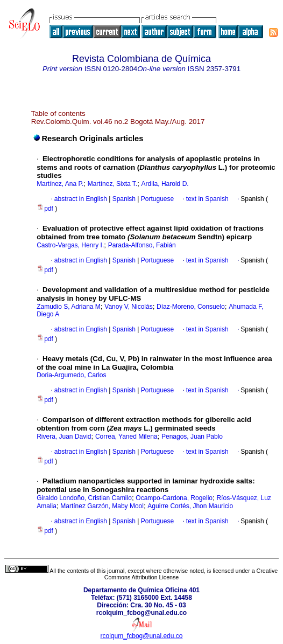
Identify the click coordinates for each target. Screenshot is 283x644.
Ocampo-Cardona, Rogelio (174, 498)
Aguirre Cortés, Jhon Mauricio (190, 506)
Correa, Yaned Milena (126, 437)
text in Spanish (207, 199)
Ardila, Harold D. (165, 184)
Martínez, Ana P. (60, 184)
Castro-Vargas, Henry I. (70, 245)
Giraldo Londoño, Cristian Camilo (84, 498)
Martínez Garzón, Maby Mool (102, 506)
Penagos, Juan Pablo (192, 437)
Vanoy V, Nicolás (128, 307)
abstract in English (81, 199)
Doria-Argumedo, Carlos (71, 375)
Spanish (123, 199)
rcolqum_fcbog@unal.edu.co (142, 636)
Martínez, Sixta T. (112, 184)
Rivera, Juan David (64, 437)
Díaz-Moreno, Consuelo (191, 307)
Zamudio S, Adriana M (69, 307)
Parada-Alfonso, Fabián (142, 245)
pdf (46, 209)
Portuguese (156, 199)
